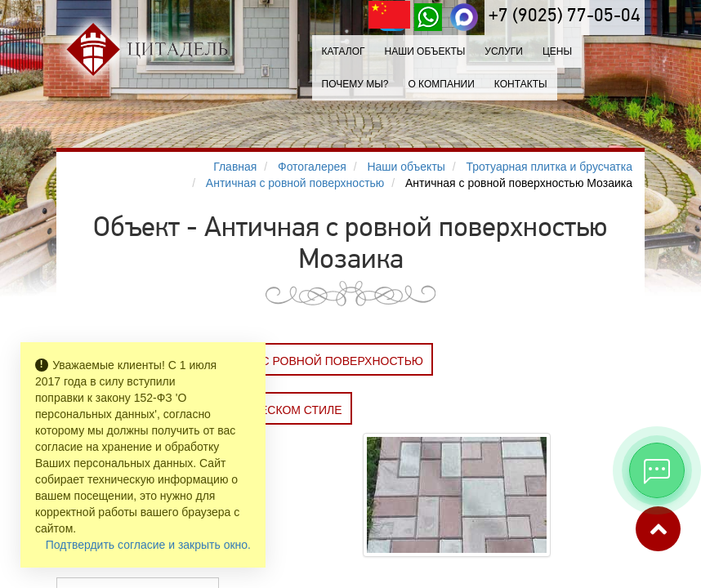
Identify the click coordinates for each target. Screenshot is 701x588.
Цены (557, 51)
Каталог (344, 51)
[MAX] (464, 17)
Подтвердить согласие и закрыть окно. (148, 545)
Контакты (521, 84)
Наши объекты (424, 51)
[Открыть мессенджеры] (657, 470)
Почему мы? (355, 84)
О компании (441, 84)
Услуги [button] (504, 51)
